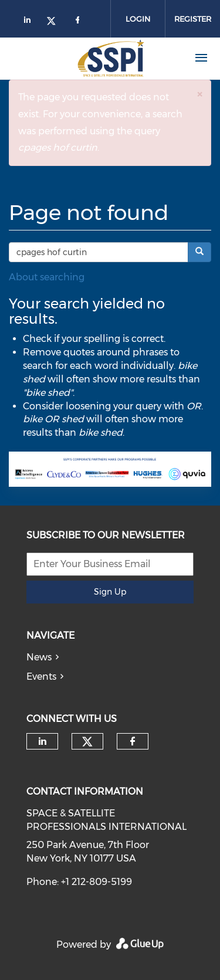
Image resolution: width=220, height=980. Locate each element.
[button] (199, 94)
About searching (47, 277)
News (39, 657)
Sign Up (110, 592)
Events (41, 676)
